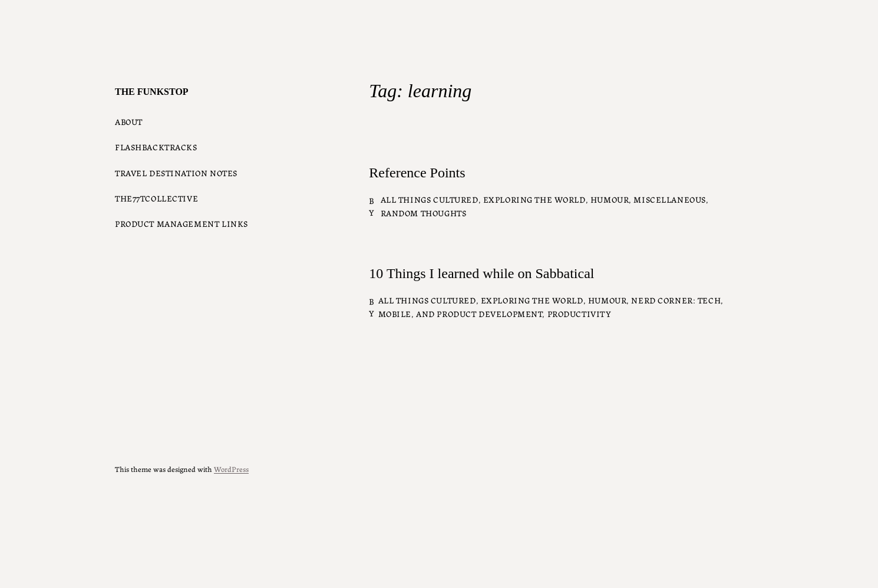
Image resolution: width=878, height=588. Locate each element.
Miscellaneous (670, 199)
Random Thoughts (424, 213)
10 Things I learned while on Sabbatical (481, 273)
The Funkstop (152, 92)
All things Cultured (430, 199)
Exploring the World (534, 199)
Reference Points (417, 173)
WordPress (231, 469)
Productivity (580, 313)
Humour (610, 199)
